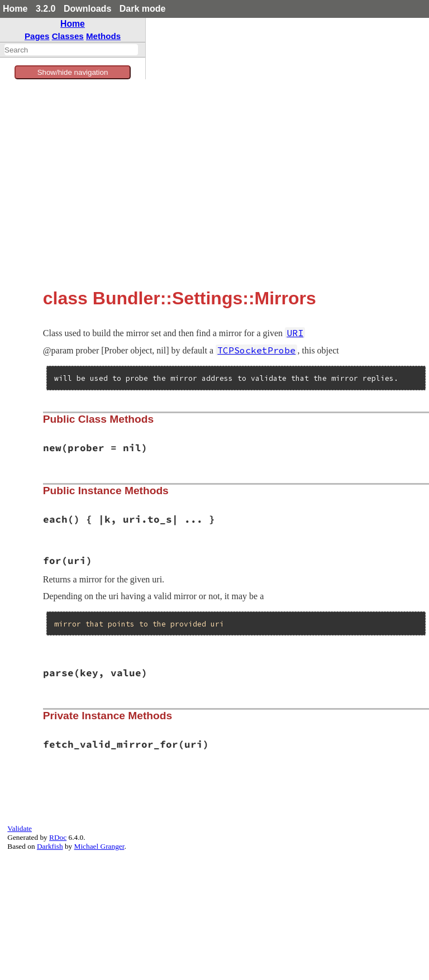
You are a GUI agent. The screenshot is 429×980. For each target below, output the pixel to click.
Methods (103, 36)
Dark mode (143, 9)
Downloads (87, 9)
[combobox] (71, 50)
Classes (68, 36)
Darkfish (50, 846)
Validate (20, 828)
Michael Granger (99, 846)
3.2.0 (46, 9)
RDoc (58, 837)
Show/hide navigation (73, 72)
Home (15, 9)
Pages (37, 36)
